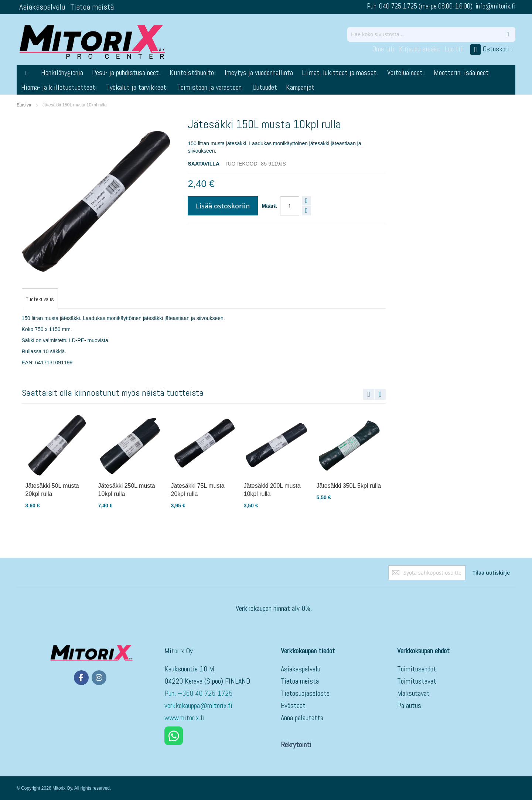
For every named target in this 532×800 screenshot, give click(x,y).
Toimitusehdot (417, 669)
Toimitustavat (417, 681)
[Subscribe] (491, 573)
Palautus (409, 705)
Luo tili (454, 49)
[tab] (40, 299)
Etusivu (24, 105)
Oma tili (383, 49)
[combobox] (431, 34)
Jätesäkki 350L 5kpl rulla (349, 486)
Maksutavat (413, 693)
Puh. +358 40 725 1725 (199, 693)
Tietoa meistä (92, 7)
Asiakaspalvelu (42, 7)
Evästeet (293, 705)
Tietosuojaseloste (305, 693)
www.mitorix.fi (185, 718)
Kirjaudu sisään (419, 49)
